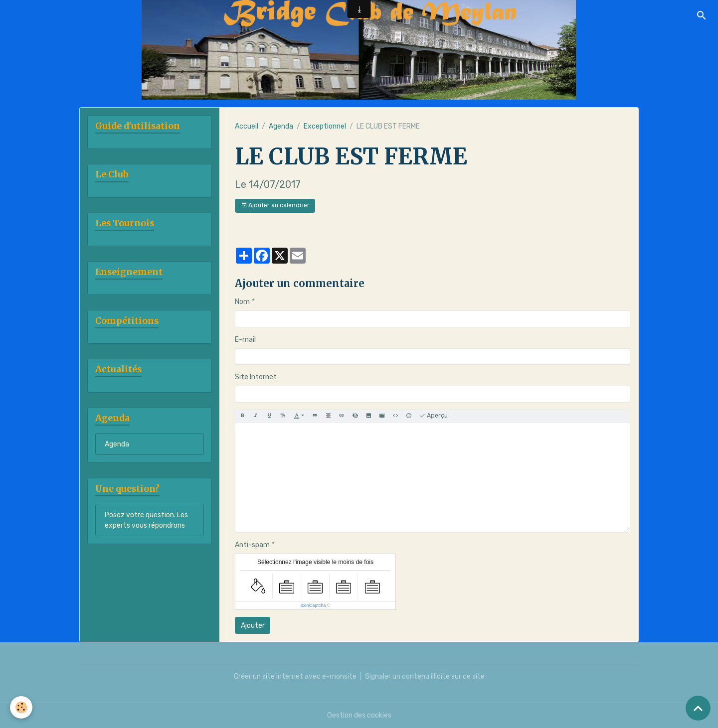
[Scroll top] (698, 708)
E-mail (245, 340)
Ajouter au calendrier (275, 206)
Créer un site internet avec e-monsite (295, 676)
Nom (242, 302)
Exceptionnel (325, 126)
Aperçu (434, 416)
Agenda (281, 126)
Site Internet (256, 377)
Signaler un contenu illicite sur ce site (425, 676)
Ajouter (253, 626)
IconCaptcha (313, 605)
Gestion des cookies (359, 715)
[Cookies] (21, 707)
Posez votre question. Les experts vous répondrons (146, 520)
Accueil (247, 126)
